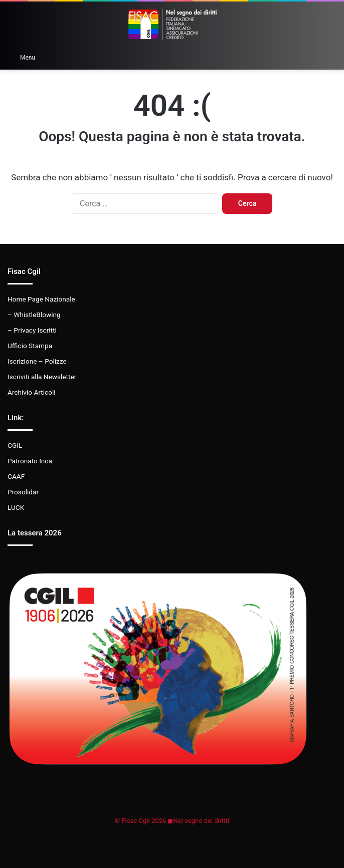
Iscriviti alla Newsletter (42, 377)
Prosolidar (23, 492)
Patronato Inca (30, 461)
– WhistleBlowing (34, 315)
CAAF (16, 476)
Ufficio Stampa (30, 346)
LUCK (16, 507)
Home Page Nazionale (41, 299)
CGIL (15, 445)
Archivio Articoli (32, 392)
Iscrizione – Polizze (37, 361)
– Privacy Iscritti (32, 330)
